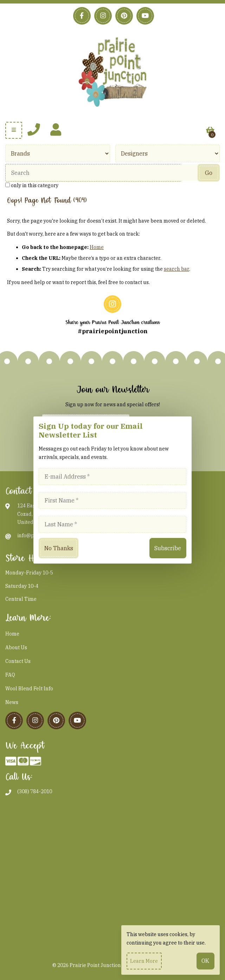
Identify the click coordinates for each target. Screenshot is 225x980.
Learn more (144, 961)
